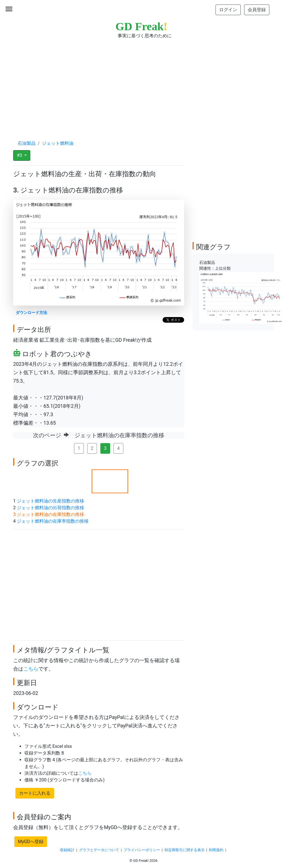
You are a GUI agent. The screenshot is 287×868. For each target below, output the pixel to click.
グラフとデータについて (99, 850)
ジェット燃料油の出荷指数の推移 (50, 508)
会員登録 (257, 10)
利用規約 (216, 850)
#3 (20, 155)
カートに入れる (35, 793)
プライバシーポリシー (142, 850)
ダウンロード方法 (31, 313)
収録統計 (67, 850)
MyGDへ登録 (31, 842)
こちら (31, 669)
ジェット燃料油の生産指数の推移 (50, 501)
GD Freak (141, 26)
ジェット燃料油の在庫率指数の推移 (53, 521)
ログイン (228, 10)
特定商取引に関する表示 (185, 850)
